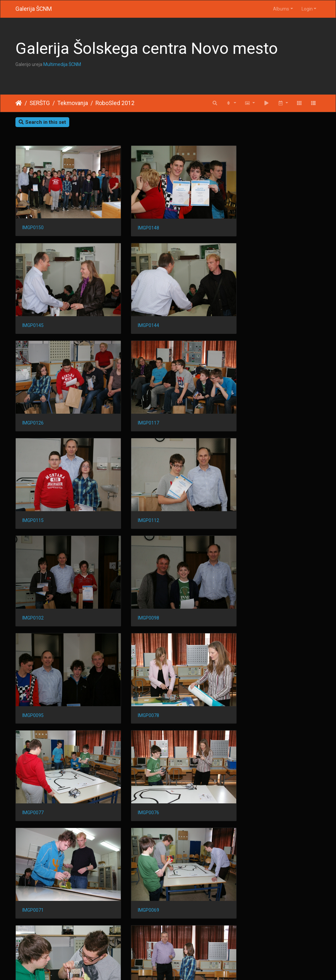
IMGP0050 (243, 761)
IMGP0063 (243, 671)
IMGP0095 (138, 491)
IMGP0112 (138, 401)
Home (19, 103)
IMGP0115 (33, 401)
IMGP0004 (243, 941)
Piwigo (181, 967)
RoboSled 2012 (115, 103)
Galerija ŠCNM (34, 9)
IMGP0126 (138, 311)
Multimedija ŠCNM (62, 64)
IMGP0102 (243, 401)
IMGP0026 (243, 852)
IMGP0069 (33, 671)
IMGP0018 (138, 942)
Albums (281, 9)
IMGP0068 (138, 671)
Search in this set (42, 122)
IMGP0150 (33, 220)
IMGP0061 (33, 761)
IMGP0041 (33, 851)
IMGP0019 (33, 942)
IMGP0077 (33, 581)
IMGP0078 (243, 491)
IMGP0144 (33, 311)
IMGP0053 (138, 761)
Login (307, 9)
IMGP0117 (243, 311)
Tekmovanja (73, 103)
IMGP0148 (138, 221)
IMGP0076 (138, 581)
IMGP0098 (33, 491)
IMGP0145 (243, 221)
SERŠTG (40, 103)
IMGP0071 (243, 581)
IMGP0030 (138, 852)
